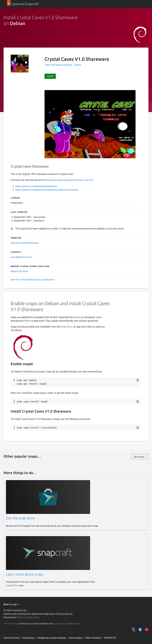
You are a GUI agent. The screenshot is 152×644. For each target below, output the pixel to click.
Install (50, 76)
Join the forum (10, 623)
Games (78, 65)
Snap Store (66, 327)
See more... (140, 457)
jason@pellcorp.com (21, 257)
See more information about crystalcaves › (33, 279)
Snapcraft (65, 623)
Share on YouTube (147, 629)
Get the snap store (20, 518)
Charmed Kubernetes (28, 617)
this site (76, 623)
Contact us (110, 637)
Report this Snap (19, 271)
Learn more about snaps (25, 574)
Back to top (12, 604)
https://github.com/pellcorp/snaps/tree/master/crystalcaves (47, 190)
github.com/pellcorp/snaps (25, 243)
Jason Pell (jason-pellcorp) (59, 65)
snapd (57, 623)
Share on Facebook (140, 629)
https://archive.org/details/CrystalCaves (36, 186)
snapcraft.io (12, 585)
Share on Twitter (134, 629)
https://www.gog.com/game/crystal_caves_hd (69, 180)
